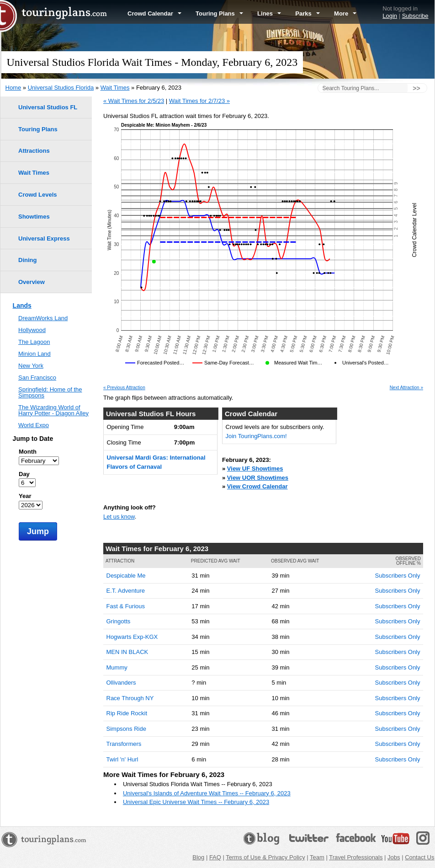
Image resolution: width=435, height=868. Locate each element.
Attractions (34, 151)
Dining (27, 260)
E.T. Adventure (126, 591)
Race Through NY (130, 698)
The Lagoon (34, 342)
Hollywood (32, 330)
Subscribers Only (398, 576)
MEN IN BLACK (127, 652)
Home (13, 88)
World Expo (34, 425)
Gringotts (119, 621)
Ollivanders (121, 683)
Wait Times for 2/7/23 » (199, 101)
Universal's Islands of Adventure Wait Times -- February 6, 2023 (207, 793)
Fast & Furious (126, 606)
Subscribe (415, 16)
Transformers (124, 744)
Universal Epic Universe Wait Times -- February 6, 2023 (196, 802)
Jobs (394, 857)
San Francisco (37, 378)
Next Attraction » (406, 388)
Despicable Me (126, 576)
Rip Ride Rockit (127, 713)
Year (25, 496)
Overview (32, 282)
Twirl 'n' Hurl (122, 759)
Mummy (117, 667)
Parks (308, 13)
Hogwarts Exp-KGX (132, 637)
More (345, 13)
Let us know (119, 517)
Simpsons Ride (126, 729)
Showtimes (34, 217)
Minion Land (34, 354)
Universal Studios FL (48, 107)
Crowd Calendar (154, 13)
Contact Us (419, 857)
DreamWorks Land (43, 318)
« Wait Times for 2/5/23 (134, 101)
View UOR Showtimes (258, 478)
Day (24, 474)
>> (416, 88)
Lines (269, 13)
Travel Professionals (356, 857)
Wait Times (115, 88)
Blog (198, 857)
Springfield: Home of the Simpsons (50, 392)
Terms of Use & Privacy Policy (265, 857)
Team (317, 857)
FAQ (215, 857)
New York (31, 366)
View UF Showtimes (255, 469)
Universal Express (44, 238)
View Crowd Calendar (257, 486)
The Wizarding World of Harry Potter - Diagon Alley (53, 410)
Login (390, 16)
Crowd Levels (38, 195)
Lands (22, 305)
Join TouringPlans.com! (256, 436)
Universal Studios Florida (61, 88)
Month (28, 452)
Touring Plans (219, 13)
